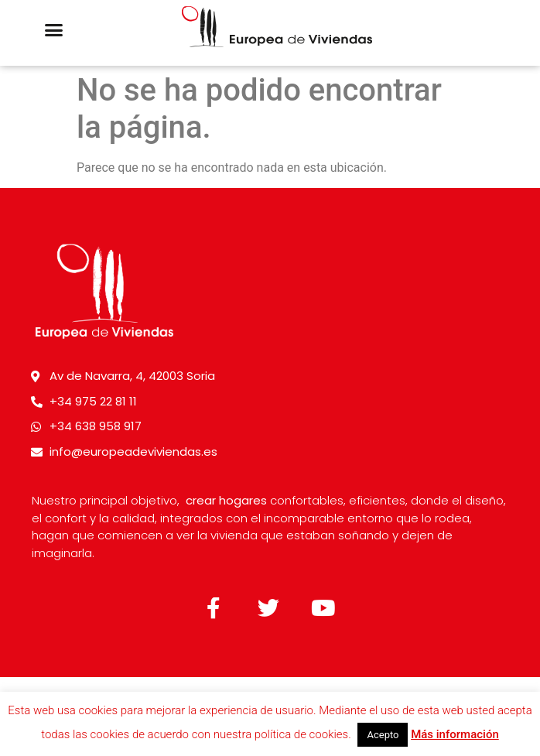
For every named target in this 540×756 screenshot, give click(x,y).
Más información (455, 734)
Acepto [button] (383, 735)
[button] (54, 30)
